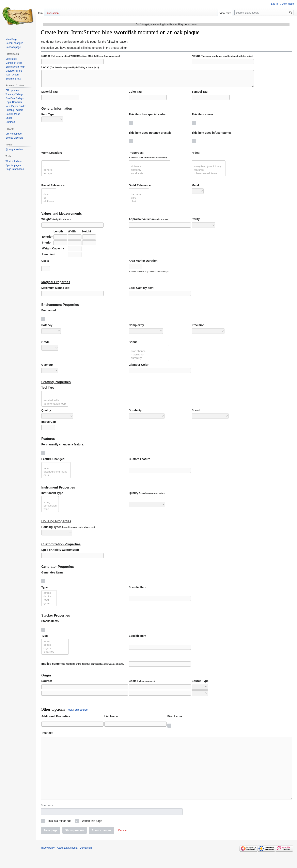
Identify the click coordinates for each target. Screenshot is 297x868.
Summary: (47, 820)
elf (49, 201)
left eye (56, 176)
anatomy (150, 173)
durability (149, 361)
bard (139, 201)
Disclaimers (86, 863)
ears (56, 478)
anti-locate (150, 176)
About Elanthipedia (67, 863)
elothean (49, 204)
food (49, 603)
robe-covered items (209, 176)
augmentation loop (55, 407)
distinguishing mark (56, 475)
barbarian (139, 198)
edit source (81, 713)
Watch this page (92, 836)
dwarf (49, 198)
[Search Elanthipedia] (264, 13)
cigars (55, 651)
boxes (55, 648)
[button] (123, 846)
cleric (139, 204)
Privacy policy (47, 863)
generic (56, 173)
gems (49, 606)
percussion (50, 509)
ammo (49, 596)
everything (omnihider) (209, 170)
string (50, 505)
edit (70, 713)
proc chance (149, 354)
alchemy (150, 170)
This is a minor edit (59, 836)
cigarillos (55, 655)
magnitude (149, 358)
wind (50, 512)
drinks (49, 599)
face (56, 471)
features (209, 173)
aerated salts (55, 403)
